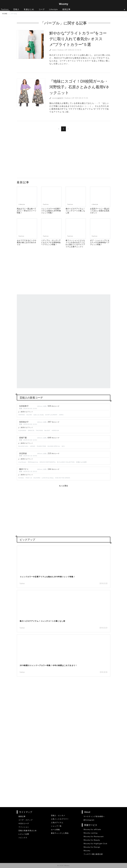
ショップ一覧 (56, 826)
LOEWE (33, 446)
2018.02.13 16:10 (75, 50)
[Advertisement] (64, 156)
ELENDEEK (22, 430)
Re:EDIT (47, 430)
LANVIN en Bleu (48, 478)
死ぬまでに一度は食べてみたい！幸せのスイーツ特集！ (26, 211)
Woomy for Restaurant (94, 837)
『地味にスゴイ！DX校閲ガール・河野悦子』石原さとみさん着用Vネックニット (79, 87)
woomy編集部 (58, 98)
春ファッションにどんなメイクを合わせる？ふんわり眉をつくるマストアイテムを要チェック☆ (75, 243)
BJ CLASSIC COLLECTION (66, 462)
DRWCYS (31, 430)
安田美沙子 (24, 422)
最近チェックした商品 (60, 833)
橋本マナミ (24, 469)
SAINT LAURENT (51, 415)
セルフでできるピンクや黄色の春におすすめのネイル (26, 242)
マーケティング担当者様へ (94, 816)
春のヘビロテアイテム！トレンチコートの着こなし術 (75, 211)
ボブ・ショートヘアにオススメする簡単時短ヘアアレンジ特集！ (100, 242)
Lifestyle (22, 204)
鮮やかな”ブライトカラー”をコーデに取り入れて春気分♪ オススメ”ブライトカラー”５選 (78, 39)
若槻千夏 (23, 438)
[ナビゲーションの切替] (125, 9)
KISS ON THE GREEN (63, 478)
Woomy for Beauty (92, 840)
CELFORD (37, 478)
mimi (54, 50)
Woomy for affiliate (92, 829)
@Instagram (89, 820)
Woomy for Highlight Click (95, 844)
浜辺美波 (23, 453)
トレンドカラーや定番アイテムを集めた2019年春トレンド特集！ (51, 211)
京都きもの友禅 (81, 462)
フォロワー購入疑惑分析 (93, 854)
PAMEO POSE (41, 446)
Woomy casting (90, 833)
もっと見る (63, 486)
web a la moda (39, 415)
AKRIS (61, 415)
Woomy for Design (92, 847)
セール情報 (55, 830)
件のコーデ (54, 406)
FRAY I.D (29, 478)
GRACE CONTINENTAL (48, 462)
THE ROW (39, 430)
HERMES (22, 415)
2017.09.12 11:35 (81, 98)
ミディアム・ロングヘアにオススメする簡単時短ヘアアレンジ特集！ (51, 242)
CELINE (29, 415)
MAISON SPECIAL (54, 446)
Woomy (64, 4)
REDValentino (33, 462)
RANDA (21, 478)
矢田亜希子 (24, 406)
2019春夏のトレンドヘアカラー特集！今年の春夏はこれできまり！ (48, 665)
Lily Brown (22, 462)
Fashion (61, 50)
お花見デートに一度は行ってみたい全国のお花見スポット (100, 211)
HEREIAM (55, 430)
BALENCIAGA (23, 446)
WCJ (63, 446)
